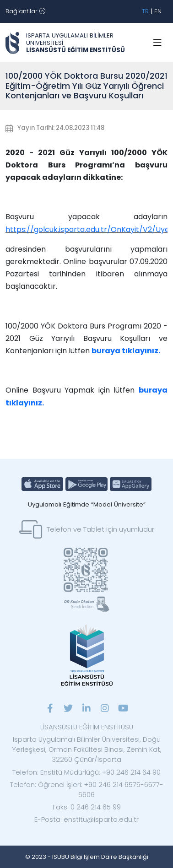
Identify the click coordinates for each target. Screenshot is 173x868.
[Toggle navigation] (25, 11)
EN (158, 11)
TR (145, 11)
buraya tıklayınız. (126, 351)
